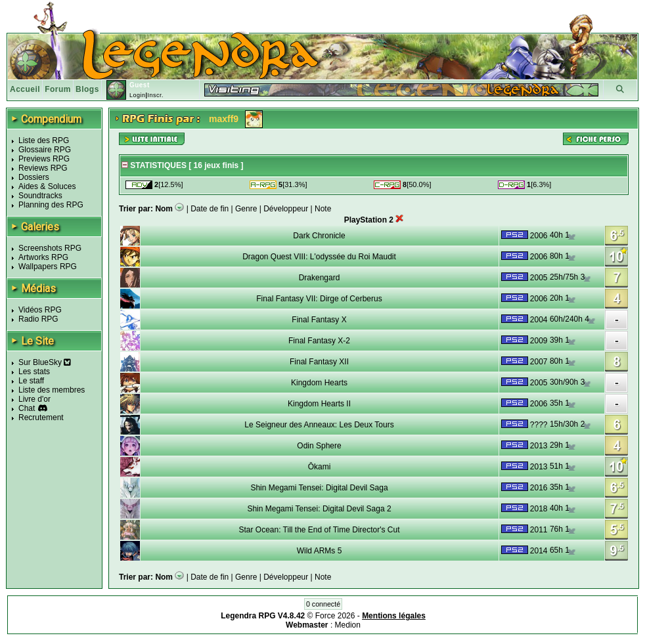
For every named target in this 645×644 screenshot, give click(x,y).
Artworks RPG (43, 257)
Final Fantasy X (319, 320)
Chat (27, 408)
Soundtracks (40, 196)
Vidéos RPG (40, 310)
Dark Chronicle (319, 236)
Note (323, 209)
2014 (539, 551)
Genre (246, 209)
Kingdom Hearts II (319, 404)
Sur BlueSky (45, 362)
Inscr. (155, 95)
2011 (539, 530)
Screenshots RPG (50, 248)
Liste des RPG (44, 140)
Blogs (87, 89)
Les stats (34, 372)
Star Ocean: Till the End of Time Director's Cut (319, 530)
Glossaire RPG (45, 150)
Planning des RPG (51, 205)
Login (138, 95)
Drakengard (320, 278)
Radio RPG (38, 319)
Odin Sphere (319, 446)
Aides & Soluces (47, 186)
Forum (58, 89)
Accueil (25, 89)
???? (539, 425)
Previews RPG (44, 159)
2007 (539, 362)
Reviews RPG (43, 168)
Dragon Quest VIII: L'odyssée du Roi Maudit (319, 257)
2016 (539, 488)
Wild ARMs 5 (320, 551)
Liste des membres (52, 390)
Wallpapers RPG (48, 267)
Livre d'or (34, 399)
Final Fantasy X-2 (319, 341)
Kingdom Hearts (319, 383)
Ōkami (320, 467)
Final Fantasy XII (319, 362)
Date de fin (210, 209)
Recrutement (41, 418)
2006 (539, 236)
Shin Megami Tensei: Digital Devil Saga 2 (319, 509)
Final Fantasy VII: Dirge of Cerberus (319, 299)
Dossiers (34, 177)
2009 (539, 341)
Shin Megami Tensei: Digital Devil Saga (319, 488)
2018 (539, 509)
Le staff (31, 381)
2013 (539, 446)
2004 (539, 320)
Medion (348, 625)
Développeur (286, 209)
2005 (539, 278)
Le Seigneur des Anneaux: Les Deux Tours (319, 425)
